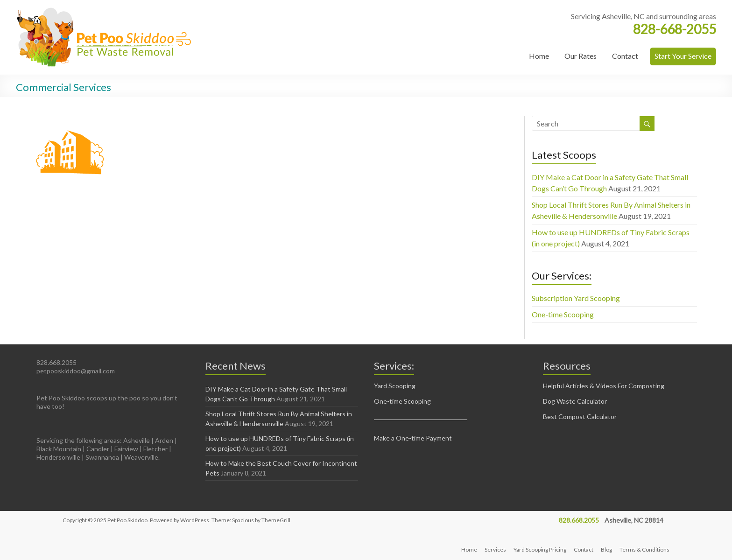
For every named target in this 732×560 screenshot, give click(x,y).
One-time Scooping (563, 314)
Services (495, 549)
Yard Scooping (395, 386)
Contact (625, 56)
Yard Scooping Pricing (540, 549)
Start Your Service (683, 56)
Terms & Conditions (644, 549)
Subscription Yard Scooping (576, 298)
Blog (606, 549)
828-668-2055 (675, 29)
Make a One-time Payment (413, 438)
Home (539, 56)
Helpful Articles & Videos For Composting (604, 386)
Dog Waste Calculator (575, 401)
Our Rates (581, 56)
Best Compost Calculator (580, 416)
